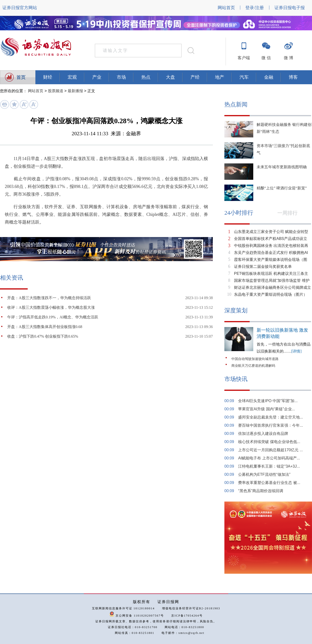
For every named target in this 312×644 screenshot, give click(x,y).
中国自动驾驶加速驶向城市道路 (255, 359)
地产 (220, 77)
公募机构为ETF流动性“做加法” (264, 474)
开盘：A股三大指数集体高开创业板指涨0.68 (45, 327)
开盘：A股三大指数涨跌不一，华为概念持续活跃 (49, 298)
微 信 (266, 58)
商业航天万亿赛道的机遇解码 (253, 366)
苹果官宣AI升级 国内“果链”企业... (266, 409)
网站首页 (226, 8)
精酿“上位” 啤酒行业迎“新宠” (282, 188)
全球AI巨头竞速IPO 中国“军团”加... (268, 401)
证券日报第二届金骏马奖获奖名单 (263, 267)
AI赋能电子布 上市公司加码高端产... (269, 458)
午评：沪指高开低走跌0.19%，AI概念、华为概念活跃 (53, 317)
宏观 (72, 77)
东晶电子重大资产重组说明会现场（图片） (271, 294)
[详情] (296, 351)
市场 (121, 77)
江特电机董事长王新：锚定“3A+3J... (269, 466)
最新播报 (75, 91)
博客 (293, 77)
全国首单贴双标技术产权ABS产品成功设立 (271, 239)
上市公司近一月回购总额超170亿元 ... (270, 450)
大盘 (170, 77)
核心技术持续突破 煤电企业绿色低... (269, 442)
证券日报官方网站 (20, 8)
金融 (269, 77)
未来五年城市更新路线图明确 (282, 167)
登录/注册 (255, 8)
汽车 (244, 77)
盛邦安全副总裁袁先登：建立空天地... (270, 417)
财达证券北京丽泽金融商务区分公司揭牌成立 (273, 287)
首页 (21, 77)
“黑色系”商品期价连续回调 (261, 491)
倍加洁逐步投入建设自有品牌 (263, 434)
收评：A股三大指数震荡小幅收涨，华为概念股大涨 (51, 307)
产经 (195, 77)
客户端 (244, 58)
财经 (48, 77)
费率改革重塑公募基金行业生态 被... (269, 483)
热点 (146, 77)
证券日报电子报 (290, 8)
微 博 (288, 58)
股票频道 (56, 91)
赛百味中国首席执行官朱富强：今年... (270, 425)
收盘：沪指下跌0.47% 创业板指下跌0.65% (43, 336)
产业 (97, 77)
